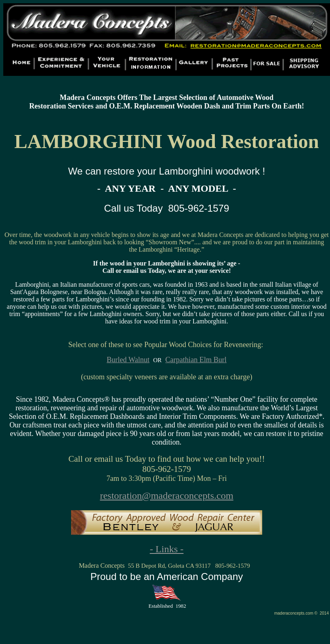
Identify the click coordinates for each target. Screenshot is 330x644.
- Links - (167, 549)
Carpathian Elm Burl (196, 360)
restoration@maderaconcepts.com (167, 496)
